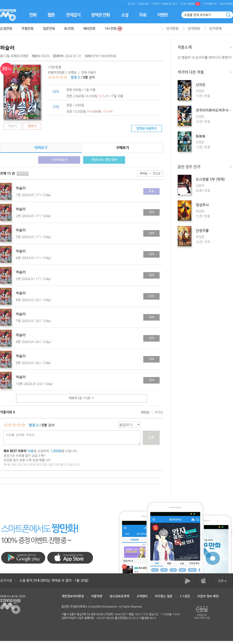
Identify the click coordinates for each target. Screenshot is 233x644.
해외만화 (89, 28)
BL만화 (69, 28)
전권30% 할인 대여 (104, 160)
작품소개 (205, 48)
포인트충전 (227, 4)
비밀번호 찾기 (169, 4)
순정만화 (6, 28)
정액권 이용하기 (147, 128)
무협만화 (27, 28)
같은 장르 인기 (205, 167)
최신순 (154, 173)
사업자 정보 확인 (208, 596)
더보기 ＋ (82, 398)
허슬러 (7, 48)
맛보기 (13, 126)
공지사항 (6, 580)
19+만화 (113, 29)
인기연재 (215, 28)
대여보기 (41, 148)
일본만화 (49, 28)
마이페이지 (210, 4)
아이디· (157, 4)
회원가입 (144, 4)
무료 (151, 191)
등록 (151, 438)
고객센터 (142, 596)
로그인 (131, 4)
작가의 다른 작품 (205, 73)
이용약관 (97, 596)
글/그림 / (14, 56)
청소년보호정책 (119, 596)
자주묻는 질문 (164, 596)
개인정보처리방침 (73, 596)
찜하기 (32, 126)
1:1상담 (185, 596)
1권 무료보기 (59, 160)
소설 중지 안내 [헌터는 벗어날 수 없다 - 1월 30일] (54, 580)
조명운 (15, 56)
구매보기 (122, 148)
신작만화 (194, 28)
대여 (151, 212)
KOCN (41, 56)
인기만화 (172, 28)
